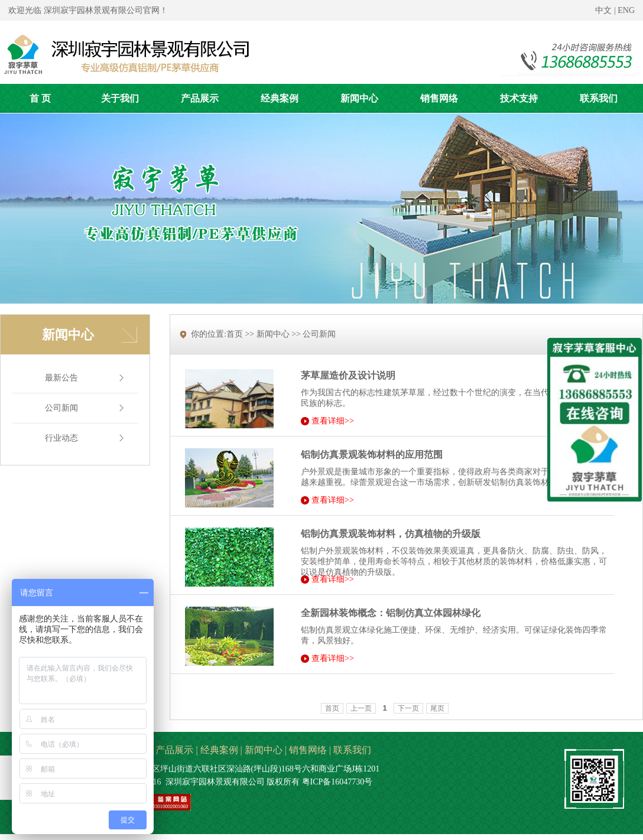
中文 (603, 10)
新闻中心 (264, 750)
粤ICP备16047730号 (337, 782)
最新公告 (61, 378)
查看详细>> (333, 421)
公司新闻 (61, 408)
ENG (626, 10)
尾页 (437, 708)
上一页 (361, 708)
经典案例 (219, 750)
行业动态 (61, 438)
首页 (332, 708)
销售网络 (308, 750)
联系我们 (352, 750)
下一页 (408, 708)
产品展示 (174, 750)
